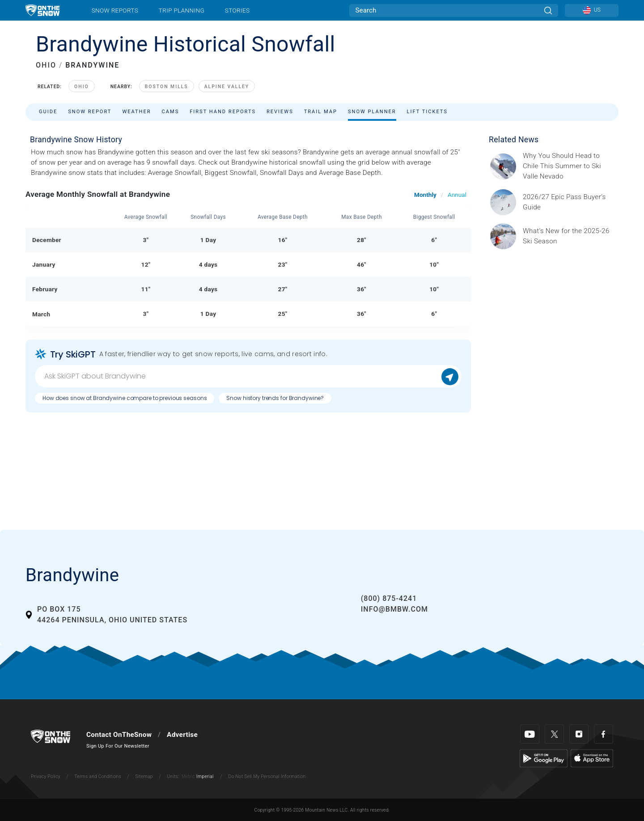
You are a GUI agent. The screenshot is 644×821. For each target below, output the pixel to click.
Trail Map (321, 112)
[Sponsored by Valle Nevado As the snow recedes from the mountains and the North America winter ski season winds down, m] (568, 166)
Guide (48, 112)
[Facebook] (604, 734)
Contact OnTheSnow (119, 735)
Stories (237, 10)
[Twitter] (554, 734)
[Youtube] (530, 734)
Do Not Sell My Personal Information (267, 776)
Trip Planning (182, 10)
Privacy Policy (46, 776)
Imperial (205, 776)
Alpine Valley (227, 87)
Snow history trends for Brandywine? (275, 398)
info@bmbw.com (394, 609)
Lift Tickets (427, 112)
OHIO (46, 65)
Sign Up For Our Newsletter (118, 746)
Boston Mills (167, 87)
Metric (188, 776)
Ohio (82, 87)
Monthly (425, 195)
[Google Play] (544, 758)
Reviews (280, 112)
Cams (171, 112)
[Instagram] (579, 734)
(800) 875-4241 (389, 598)
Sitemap (144, 776)
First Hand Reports (223, 112)
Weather (136, 112)
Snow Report (90, 112)
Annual (457, 195)
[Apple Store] (592, 758)
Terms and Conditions (97, 776)
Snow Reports (115, 10)
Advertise (182, 735)
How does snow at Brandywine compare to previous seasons (125, 398)
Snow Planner (372, 112)
